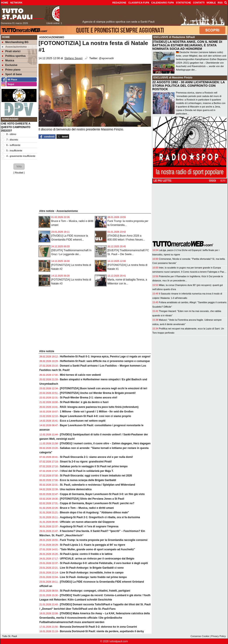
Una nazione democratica (76, 489)
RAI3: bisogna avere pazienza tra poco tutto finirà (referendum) (99, 407)
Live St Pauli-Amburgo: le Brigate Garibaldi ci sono (92, 568)
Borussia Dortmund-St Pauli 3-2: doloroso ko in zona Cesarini (98, 627)
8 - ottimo (11, 134)
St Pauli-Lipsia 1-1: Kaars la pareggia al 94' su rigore (93, 545)
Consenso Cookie (200, 636)
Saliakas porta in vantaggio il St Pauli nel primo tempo (94, 466)
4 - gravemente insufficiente (21, 156)
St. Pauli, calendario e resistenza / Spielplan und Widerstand (97, 485)
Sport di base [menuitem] (12, 74)
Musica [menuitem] (8, 61)
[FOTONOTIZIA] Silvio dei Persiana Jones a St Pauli (92, 499)
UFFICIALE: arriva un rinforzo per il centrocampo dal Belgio (97, 559)
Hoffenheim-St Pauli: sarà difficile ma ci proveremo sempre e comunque (105, 361)
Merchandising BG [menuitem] (15, 42)
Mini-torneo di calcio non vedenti (80, 375)
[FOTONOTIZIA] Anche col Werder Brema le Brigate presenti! (98, 393)
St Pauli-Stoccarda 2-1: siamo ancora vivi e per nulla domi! (96, 457)
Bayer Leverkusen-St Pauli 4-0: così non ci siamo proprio (96, 416)
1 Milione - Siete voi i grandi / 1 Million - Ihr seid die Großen (97, 412)
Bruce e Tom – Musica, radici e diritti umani (87, 508)
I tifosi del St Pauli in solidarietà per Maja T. (87, 471)
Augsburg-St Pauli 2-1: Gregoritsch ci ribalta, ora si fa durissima (100, 517)
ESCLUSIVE (161, 37)
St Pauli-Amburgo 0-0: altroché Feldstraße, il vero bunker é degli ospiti (104, 563)
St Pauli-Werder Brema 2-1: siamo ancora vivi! (89, 398)
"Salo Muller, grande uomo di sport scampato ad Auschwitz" (98, 549)
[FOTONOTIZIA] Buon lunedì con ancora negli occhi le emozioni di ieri (104, 388)
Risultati (19, 173)
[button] (19, 166)
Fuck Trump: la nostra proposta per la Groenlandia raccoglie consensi (104, 540)
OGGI (212, 181)
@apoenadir (106, 58)
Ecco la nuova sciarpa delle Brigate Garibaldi (88, 480)
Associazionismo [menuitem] (14, 47)
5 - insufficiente (14, 151)
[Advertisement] (19, 242)
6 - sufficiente (13, 145)
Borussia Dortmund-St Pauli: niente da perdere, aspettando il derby (102, 631)
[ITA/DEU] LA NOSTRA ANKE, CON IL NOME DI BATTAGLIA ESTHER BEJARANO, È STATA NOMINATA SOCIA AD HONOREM (187, 45)
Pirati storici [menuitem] (11, 51)
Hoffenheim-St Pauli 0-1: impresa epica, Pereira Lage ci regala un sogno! (105, 357)
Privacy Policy (218, 636)
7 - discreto (12, 140)
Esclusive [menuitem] (10, 65)
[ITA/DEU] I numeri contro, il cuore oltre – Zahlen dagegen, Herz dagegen (105, 443)
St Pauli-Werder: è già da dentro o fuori (84, 402)
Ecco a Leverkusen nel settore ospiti (83, 421)
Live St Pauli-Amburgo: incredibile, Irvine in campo (92, 573)
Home (6, 37)
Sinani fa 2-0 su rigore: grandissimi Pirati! (86, 462)
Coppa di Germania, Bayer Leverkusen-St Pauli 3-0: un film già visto (102, 494)
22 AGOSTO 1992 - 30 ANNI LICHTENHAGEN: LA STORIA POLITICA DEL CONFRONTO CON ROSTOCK (189, 86)
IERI (223, 181)
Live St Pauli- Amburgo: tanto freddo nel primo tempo (93, 577)
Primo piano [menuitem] (11, 70)
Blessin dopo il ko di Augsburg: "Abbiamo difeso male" (95, 512)
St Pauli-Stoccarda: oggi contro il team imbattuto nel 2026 (96, 476)
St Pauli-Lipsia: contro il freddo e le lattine (86, 554)
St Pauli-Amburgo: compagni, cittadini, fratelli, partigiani (95, 591)
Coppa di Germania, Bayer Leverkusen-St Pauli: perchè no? (97, 503)
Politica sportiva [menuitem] (14, 56)
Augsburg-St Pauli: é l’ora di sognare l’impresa (89, 526)
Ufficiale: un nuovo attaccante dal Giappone (87, 522)
